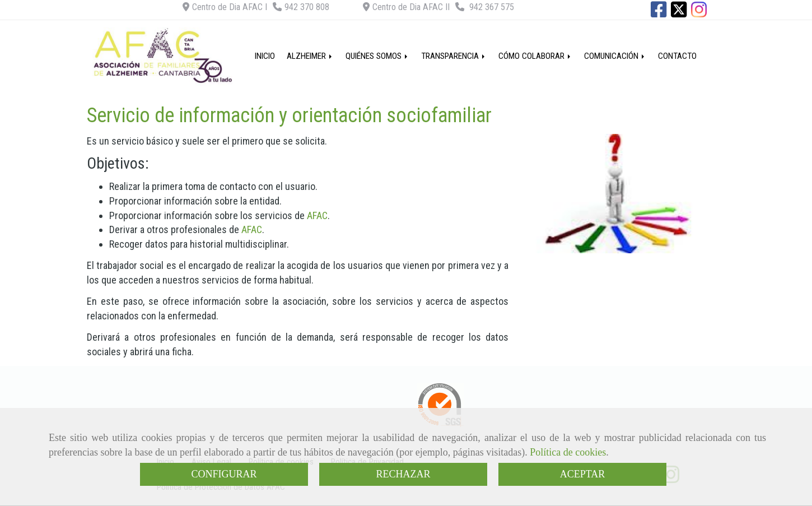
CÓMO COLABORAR (535, 56)
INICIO (265, 56)
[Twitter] (679, 13)
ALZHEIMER (310, 56)
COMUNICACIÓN (615, 56)
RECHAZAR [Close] (403, 474)
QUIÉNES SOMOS (377, 56)
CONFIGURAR (224, 474)
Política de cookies (568, 452)
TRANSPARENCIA (454, 56)
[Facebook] (659, 13)
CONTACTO (677, 56)
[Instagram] (699, 13)
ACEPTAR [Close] (583, 474)
